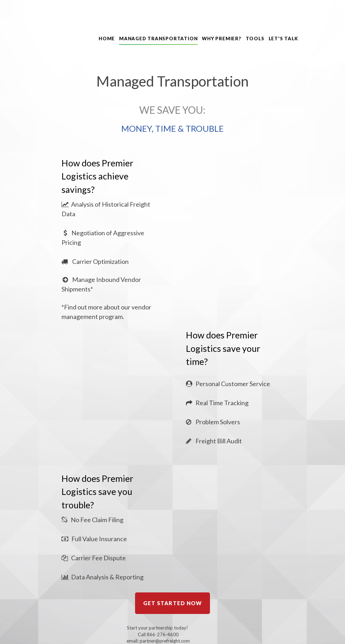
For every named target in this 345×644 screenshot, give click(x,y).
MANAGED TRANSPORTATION (158, 39)
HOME (107, 39)
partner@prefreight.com (165, 641)
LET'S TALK (283, 39)
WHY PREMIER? (221, 39)
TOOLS (255, 39)
